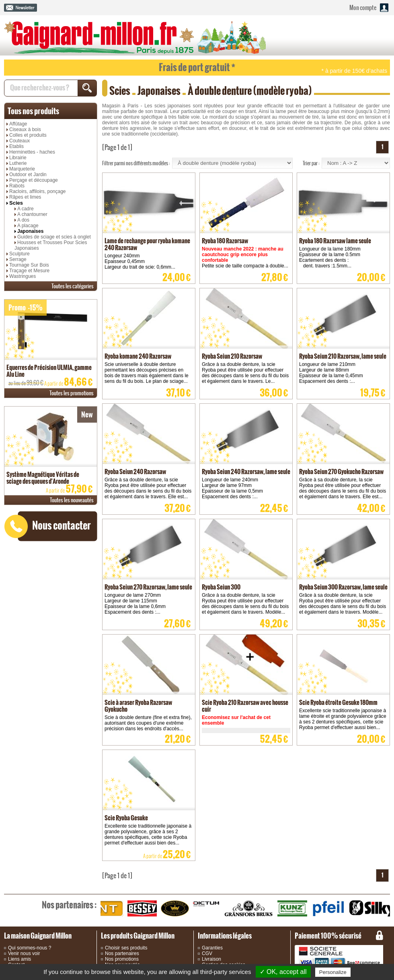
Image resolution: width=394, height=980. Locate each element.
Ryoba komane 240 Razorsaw (138, 356)
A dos (23, 220)
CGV (207, 953)
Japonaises (30, 231)
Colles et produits (28, 135)
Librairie (18, 158)
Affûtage (18, 124)
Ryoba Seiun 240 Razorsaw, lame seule (246, 472)
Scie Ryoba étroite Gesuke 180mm (338, 702)
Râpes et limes (25, 197)
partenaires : (69, 905)
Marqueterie (22, 169)
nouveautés (72, 500)
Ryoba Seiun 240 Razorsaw (135, 472)
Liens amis (19, 959)
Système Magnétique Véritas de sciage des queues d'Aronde (43, 478)
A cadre (26, 209)
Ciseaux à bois (25, 129)
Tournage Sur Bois (29, 265)
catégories (73, 286)
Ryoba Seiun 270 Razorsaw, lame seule (148, 587)
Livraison (211, 959)
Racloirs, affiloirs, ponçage (38, 191)
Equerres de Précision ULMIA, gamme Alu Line (49, 371)
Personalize (333, 972)
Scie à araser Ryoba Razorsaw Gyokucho (138, 706)
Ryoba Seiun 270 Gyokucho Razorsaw (341, 472)
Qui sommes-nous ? (30, 948)
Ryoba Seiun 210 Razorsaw (232, 356)
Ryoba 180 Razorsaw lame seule (335, 241)
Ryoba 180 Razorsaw (225, 241)
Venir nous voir (24, 953)
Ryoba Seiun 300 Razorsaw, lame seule (343, 587)
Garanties (212, 948)
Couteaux (19, 141)
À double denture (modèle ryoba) (250, 91)
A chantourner (32, 214)
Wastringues (23, 276)
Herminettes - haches (32, 152)
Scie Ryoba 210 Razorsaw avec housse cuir (245, 706)
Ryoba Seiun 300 (221, 587)
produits (33, 111)
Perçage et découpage (34, 180)
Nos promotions (122, 959)
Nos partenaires (122, 953)
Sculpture (19, 254)
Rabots (17, 186)
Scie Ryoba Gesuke (126, 818)
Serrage (18, 259)
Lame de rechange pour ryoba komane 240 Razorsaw (147, 244)
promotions (72, 393)
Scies (16, 203)
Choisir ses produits (126, 948)
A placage (28, 226)
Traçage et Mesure (29, 271)
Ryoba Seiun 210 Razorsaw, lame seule (343, 356)
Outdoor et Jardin (28, 175)
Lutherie (18, 163)
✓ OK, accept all (283, 972)
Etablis (16, 146)
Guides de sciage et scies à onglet (54, 237)
